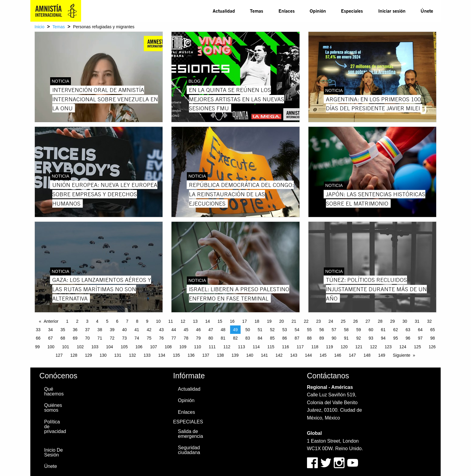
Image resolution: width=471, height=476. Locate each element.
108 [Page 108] (168, 347)
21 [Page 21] (294, 321)
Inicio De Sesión (53, 452)
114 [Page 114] (256, 347)
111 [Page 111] (212, 347)
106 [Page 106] (139, 347)
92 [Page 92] (359, 338)
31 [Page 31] (417, 321)
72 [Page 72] (112, 338)
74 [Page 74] (137, 338)
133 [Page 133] (147, 355)
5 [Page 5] (107, 321)
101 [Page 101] (66, 347)
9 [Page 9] (147, 321)
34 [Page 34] (50, 330)
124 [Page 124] (403, 347)
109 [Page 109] (183, 347)
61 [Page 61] (383, 330)
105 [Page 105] (124, 347)
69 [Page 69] (75, 338)
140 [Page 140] (250, 355)
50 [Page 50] (248, 330)
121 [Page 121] (359, 347)
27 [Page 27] (368, 321)
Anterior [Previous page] (51, 321)
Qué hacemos (54, 391)
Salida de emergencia (190, 434)
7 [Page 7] (127, 321)
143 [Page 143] (294, 355)
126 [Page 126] (432, 347)
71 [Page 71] (100, 338)
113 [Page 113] (241, 347)
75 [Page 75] (149, 338)
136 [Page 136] (191, 355)
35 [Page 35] (63, 330)
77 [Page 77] (174, 338)
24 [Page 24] (331, 321)
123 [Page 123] (388, 347)
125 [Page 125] (417, 347)
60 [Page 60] (371, 330)
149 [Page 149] (382, 355)
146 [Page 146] (338, 355)
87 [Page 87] (297, 338)
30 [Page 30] (405, 321)
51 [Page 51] (260, 330)
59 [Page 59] (359, 330)
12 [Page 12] (183, 321)
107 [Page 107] (153, 347)
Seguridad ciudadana (189, 450)
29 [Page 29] (393, 321)
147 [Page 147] (352, 355)
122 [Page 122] (374, 347)
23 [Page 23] (319, 321)
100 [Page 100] (51, 347)
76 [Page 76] (162, 338)
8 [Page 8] (137, 321)
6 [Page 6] (117, 321)
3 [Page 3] (87, 321)
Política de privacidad (55, 427)
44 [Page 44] (174, 330)
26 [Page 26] (356, 321)
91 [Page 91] (346, 338)
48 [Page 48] (223, 330)
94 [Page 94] (383, 338)
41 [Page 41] (137, 330)
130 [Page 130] (103, 355)
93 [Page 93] (371, 338)
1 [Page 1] (67, 321)
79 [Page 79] (199, 338)
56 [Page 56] (322, 330)
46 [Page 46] (199, 330)
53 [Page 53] (285, 330)
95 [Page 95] (396, 338)
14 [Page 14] (208, 321)
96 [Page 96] (408, 338)
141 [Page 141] (264, 355)
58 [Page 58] (346, 330)
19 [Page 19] (269, 321)
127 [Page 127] (59, 355)
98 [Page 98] (433, 338)
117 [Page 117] (300, 347)
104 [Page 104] (109, 347)
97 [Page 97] (420, 338)
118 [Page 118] (315, 347)
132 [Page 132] (132, 355)
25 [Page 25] (343, 321)
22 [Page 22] (306, 321)
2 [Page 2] (77, 321)
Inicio (40, 27)
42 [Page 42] (149, 330)
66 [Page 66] (38, 338)
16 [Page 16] (232, 321)
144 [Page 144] (308, 355)
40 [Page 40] (124, 330)
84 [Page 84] (260, 338)
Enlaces (287, 11)
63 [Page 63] (408, 330)
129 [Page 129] (88, 355)
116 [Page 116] (286, 347)
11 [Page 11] (171, 321)
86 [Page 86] (285, 338)
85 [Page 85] (272, 338)
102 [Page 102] (80, 347)
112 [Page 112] (227, 347)
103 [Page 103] (95, 347)
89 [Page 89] (322, 338)
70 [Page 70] (87, 338)
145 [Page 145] (323, 355)
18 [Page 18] (257, 321)
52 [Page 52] (272, 330)
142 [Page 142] (279, 355)
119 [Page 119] (329, 347)
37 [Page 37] (87, 330)
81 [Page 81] (223, 338)
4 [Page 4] (97, 321)
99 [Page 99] (38, 347)
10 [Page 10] (158, 321)
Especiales (352, 11)
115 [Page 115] (271, 347)
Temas (257, 11)
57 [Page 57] (334, 330)
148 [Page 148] (367, 355)
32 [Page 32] (430, 321)
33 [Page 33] (38, 330)
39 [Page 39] (112, 330)
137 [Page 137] (206, 355)
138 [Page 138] (220, 355)
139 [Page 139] (235, 355)
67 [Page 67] (50, 338)
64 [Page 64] (420, 330)
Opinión (318, 11)
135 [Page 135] (176, 355)
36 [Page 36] (75, 330)
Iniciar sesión (392, 11)
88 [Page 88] (309, 338)
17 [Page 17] (245, 321)
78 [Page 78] (186, 338)
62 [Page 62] (396, 330)
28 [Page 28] (380, 321)
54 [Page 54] (297, 330)
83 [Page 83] (248, 338)
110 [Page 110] (198, 347)
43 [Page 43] (162, 330)
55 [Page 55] (309, 330)
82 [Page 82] (235, 338)
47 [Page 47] (211, 330)
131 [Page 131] (118, 355)
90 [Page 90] (334, 338)
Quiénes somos (53, 408)
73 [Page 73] (124, 338)
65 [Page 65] (433, 330)
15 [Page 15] (220, 321)
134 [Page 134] (162, 355)
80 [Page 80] (211, 338)
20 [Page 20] (281, 321)
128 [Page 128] (74, 355)
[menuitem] (224, 11)
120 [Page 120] (344, 347)
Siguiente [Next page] (402, 355)
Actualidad (224, 11)
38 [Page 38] (100, 330)
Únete (427, 11)
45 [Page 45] (186, 330)
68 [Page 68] (63, 338)
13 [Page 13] (195, 321)
